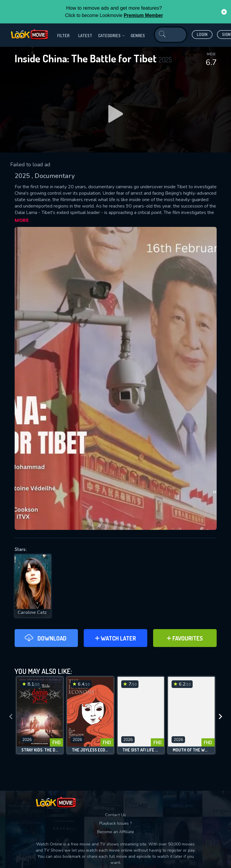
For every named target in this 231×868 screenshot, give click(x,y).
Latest (85, 36)
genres (138, 36)
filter (63, 36)
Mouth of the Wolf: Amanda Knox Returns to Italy (191, 750)
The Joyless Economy (90, 750)
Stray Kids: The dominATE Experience (40, 750)
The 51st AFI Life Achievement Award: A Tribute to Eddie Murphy (141, 750)
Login (202, 34)
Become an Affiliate (116, 832)
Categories (111, 36)
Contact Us (115, 815)
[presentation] (11, 717)
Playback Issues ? (115, 823)
